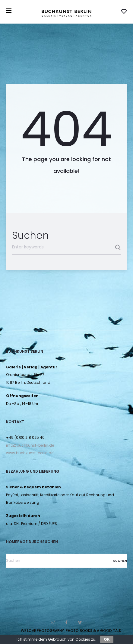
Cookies (83, 639)
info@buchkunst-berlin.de (30, 445)
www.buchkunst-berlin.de (30, 453)
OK (107, 639)
